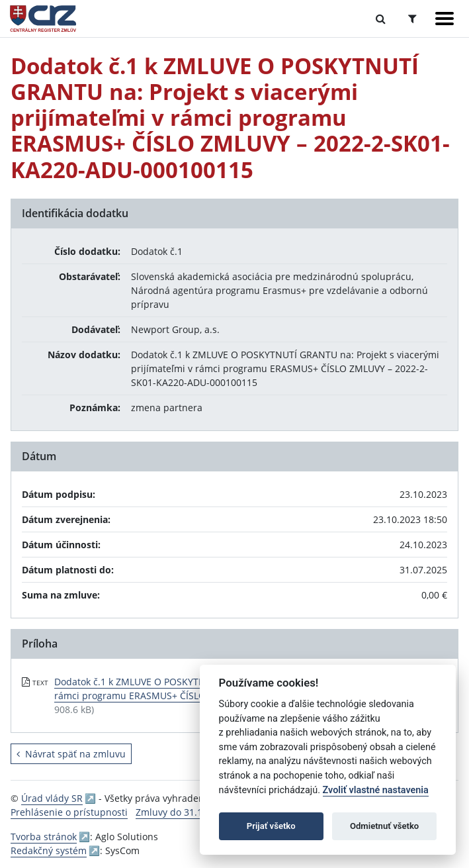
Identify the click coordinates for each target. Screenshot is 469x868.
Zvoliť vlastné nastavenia (376, 790)
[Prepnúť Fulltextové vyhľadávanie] (381, 19)
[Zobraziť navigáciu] (445, 19)
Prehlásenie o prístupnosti (69, 812)
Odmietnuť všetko (384, 826)
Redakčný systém (49, 850)
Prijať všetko (271, 826)
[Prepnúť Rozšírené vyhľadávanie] (412, 19)
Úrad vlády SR (52, 798)
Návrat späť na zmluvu (71, 754)
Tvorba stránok (44, 837)
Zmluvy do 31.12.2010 (184, 812)
